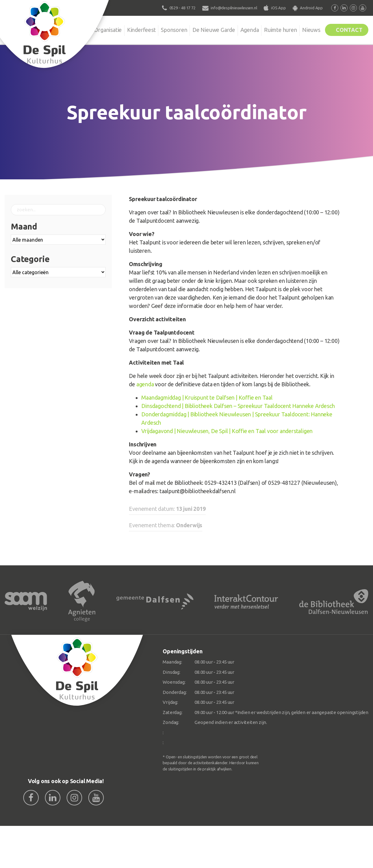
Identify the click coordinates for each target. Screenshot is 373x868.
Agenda (242, 29)
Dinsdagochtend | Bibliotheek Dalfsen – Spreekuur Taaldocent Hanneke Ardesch (238, 406)
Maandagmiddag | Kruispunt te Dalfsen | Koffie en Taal (207, 397)
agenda (145, 384)
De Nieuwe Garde (205, 29)
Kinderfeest (130, 29)
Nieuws (307, 29)
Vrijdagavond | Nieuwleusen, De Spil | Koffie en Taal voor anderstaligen (227, 431)
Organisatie (95, 29)
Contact (347, 29)
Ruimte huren (274, 29)
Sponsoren (164, 29)
